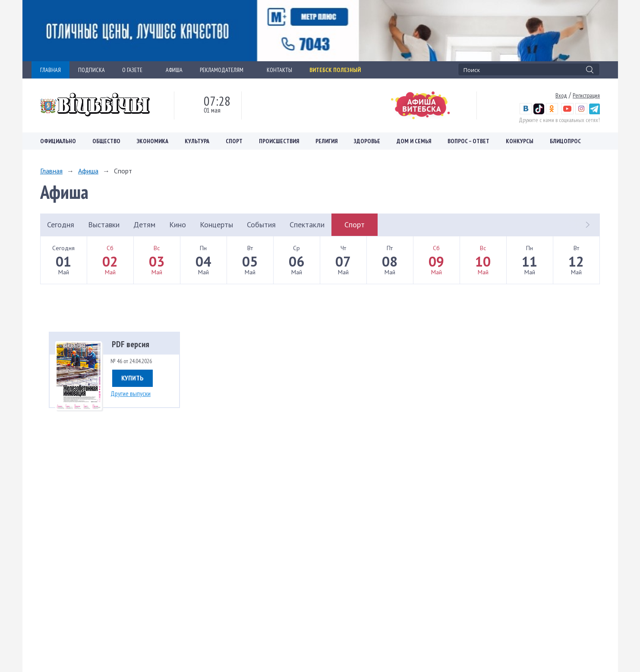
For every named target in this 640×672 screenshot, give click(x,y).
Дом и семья (414, 141)
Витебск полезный (335, 70)
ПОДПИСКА (91, 70)
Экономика (153, 141)
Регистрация (586, 95)
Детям (144, 225)
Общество (106, 141)
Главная (51, 171)
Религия (326, 141)
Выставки (104, 225)
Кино (178, 225)
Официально (58, 141)
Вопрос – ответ (468, 141)
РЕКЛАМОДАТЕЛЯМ (225, 70)
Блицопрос (565, 141)
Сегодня (61, 225)
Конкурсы (520, 141)
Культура (197, 141)
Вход (561, 95)
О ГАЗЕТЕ (135, 70)
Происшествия (279, 141)
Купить (132, 378)
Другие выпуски (131, 393)
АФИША (174, 70)
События (261, 225)
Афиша (88, 171)
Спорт (234, 141)
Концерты (216, 225)
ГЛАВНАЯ (50, 70)
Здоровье (367, 141)
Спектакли (307, 225)
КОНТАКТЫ (279, 70)
